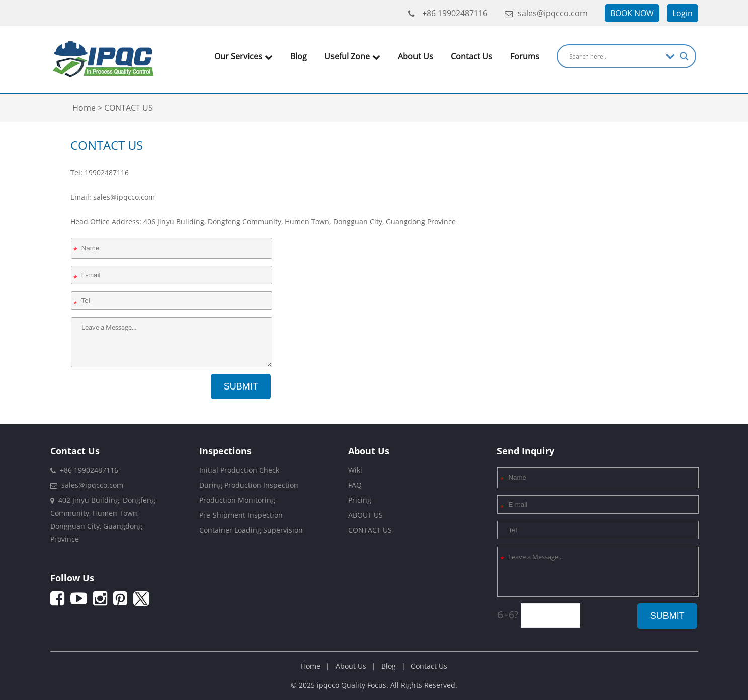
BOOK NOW (632, 13)
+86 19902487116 (448, 13)
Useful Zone (352, 56)
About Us (415, 56)
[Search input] (615, 56)
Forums (525, 56)
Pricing (360, 500)
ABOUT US (365, 515)
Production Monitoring (237, 500)
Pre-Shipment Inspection (241, 515)
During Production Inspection (249, 485)
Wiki (355, 470)
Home (311, 666)
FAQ (355, 485)
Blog (299, 56)
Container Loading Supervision (251, 530)
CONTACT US (370, 530)
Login (682, 13)
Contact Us (472, 56)
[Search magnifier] (684, 56)
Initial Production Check (239, 470)
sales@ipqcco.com (546, 13)
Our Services (243, 56)
